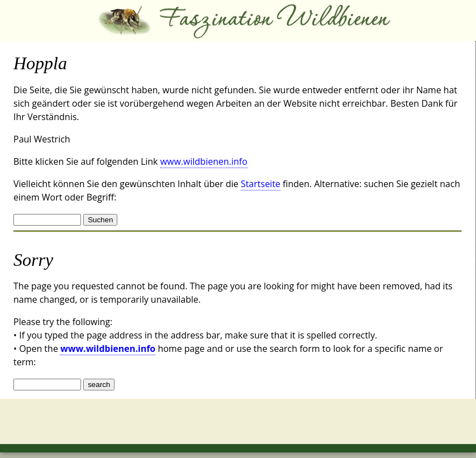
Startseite (261, 184)
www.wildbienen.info (204, 161)
